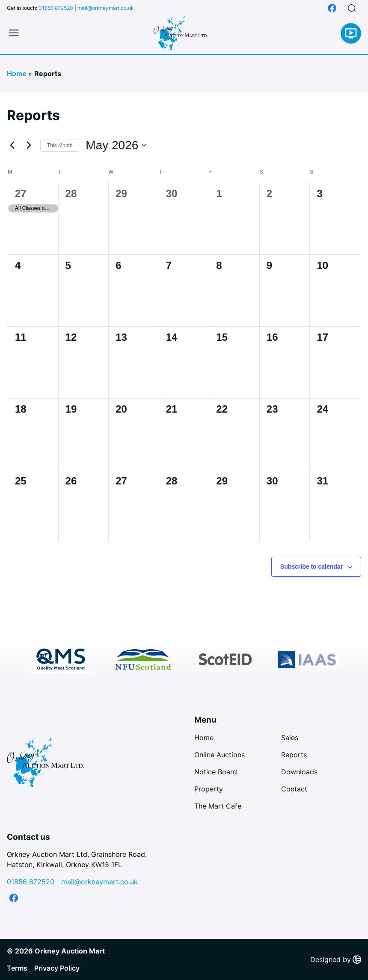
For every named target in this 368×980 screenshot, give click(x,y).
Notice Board (216, 772)
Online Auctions (220, 755)
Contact (294, 789)
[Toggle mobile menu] (14, 33)
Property (209, 789)
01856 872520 (56, 8)
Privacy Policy (57, 968)
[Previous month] (12, 145)
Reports (294, 755)
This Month (60, 145)
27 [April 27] (21, 193)
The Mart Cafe (218, 806)
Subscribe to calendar (312, 567)
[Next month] (29, 145)
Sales (290, 738)
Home (16, 74)
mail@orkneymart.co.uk (106, 8)
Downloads (299, 772)
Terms (17, 968)
